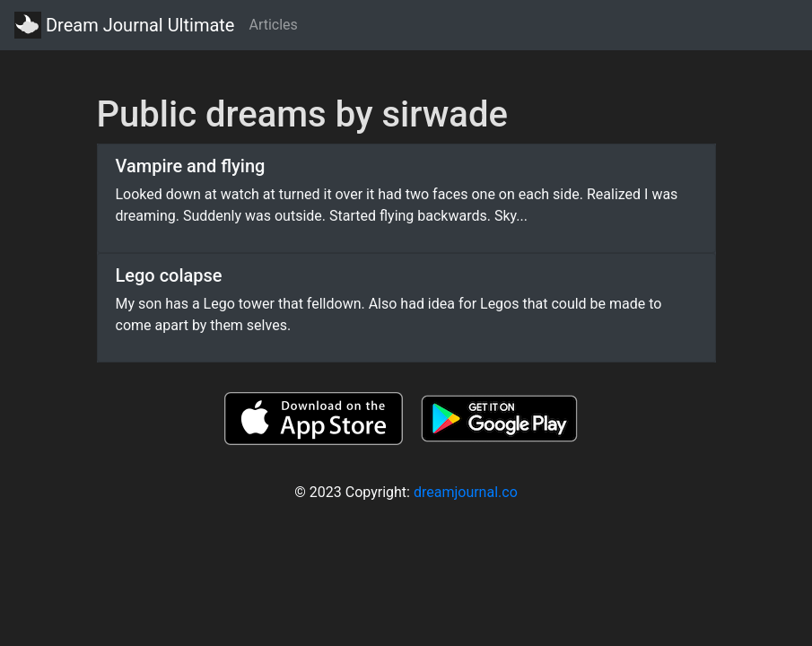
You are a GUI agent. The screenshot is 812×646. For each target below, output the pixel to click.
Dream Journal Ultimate (124, 25)
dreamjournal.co (466, 492)
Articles (273, 25)
